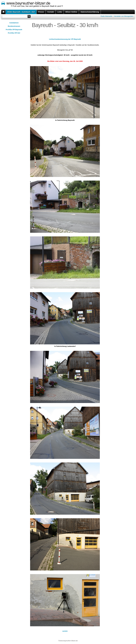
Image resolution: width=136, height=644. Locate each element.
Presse (41, 12)
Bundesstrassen (14, 26)
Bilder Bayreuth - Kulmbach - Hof (21, 12)
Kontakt (51, 12)
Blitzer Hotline (71, 12)
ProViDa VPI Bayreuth (14, 30)
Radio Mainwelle (106, 16)
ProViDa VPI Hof (14, 33)
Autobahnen (14, 23)
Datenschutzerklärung (90, 12)
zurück (65, 631)
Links (60, 12)
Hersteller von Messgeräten (124, 16)
